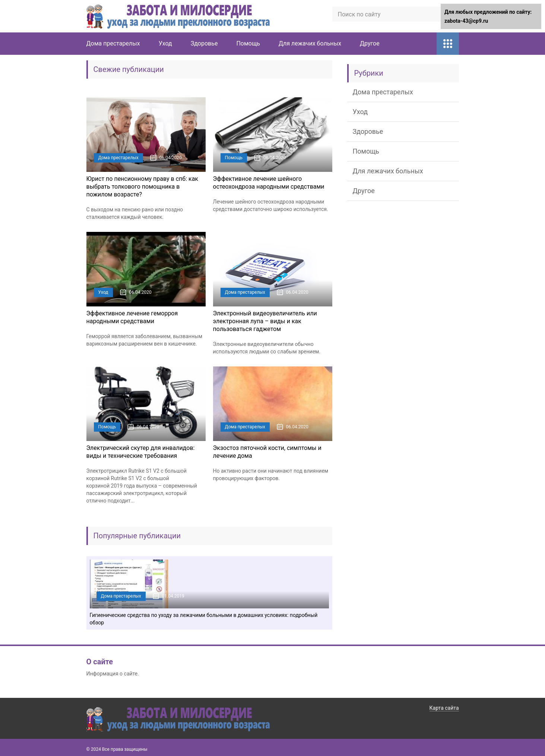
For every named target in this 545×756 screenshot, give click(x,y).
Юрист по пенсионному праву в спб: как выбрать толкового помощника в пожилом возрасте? (142, 187)
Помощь (248, 43)
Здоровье (204, 43)
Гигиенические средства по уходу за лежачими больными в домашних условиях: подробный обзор (204, 619)
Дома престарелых (113, 43)
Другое (370, 43)
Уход (165, 43)
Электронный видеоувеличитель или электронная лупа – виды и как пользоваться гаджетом (265, 321)
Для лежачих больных (310, 43)
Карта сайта (444, 708)
